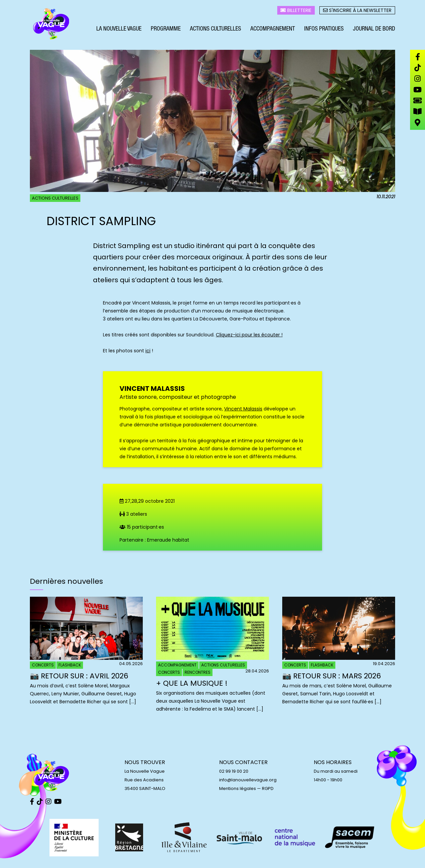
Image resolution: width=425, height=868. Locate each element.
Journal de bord (374, 29)
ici (148, 351)
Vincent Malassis (243, 409)
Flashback (70, 665)
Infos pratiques (324, 29)
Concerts (43, 665)
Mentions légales (238, 788)
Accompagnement (273, 29)
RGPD (268, 788)
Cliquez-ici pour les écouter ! (249, 335)
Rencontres (198, 672)
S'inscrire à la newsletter (357, 10)
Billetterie (296, 10)
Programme (166, 29)
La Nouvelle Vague (119, 29)
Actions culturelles (215, 29)
